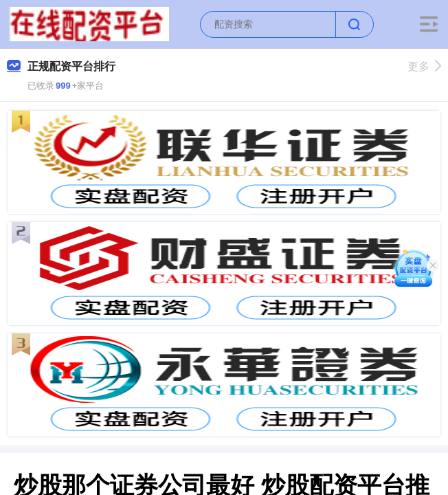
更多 (424, 66)
